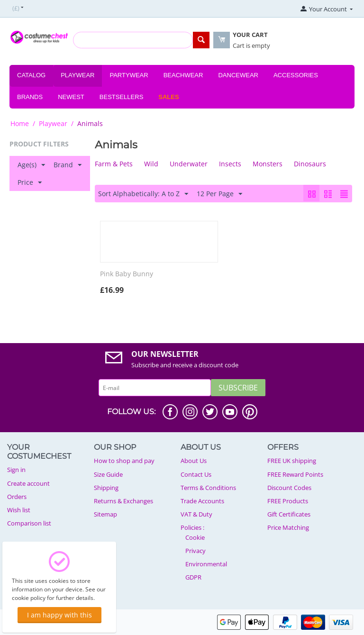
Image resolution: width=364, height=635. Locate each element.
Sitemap (105, 514)
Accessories (296, 75)
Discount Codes (289, 488)
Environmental (206, 564)
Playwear (77, 75)
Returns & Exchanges (123, 501)
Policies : (192, 527)
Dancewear (238, 75)
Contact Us (196, 474)
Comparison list (29, 523)
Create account (28, 483)
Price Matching (288, 527)
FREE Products (288, 501)
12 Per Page (219, 194)
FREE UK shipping (292, 461)
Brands (30, 97)
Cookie (195, 537)
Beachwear (183, 75)
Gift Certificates (289, 514)
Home (20, 123)
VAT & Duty (196, 514)
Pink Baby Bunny (127, 274)
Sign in (16, 470)
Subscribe (238, 388)
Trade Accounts (202, 501)
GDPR (193, 577)
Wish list (19, 510)
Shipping (106, 488)
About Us (194, 461)
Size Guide (108, 474)
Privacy (196, 551)
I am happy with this (59, 615)
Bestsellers (122, 97)
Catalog (31, 75)
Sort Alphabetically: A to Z (143, 194)
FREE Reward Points (295, 474)
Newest (71, 97)
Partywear (129, 75)
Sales (168, 97)
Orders (17, 497)
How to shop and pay (124, 461)
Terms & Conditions (208, 488)
